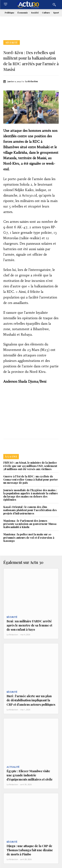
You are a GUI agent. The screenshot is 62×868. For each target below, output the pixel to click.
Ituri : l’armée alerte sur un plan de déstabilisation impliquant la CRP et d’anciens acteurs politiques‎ (31, 700)
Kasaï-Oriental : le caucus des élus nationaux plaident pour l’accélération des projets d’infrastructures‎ (30, 510)
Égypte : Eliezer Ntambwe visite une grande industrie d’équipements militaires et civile (30, 775)
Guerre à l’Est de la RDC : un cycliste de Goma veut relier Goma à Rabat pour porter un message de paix (31, 479)
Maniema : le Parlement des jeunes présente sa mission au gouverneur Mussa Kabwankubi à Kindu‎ (30, 524)
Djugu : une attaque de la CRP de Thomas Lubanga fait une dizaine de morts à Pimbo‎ (30, 850)
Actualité (13, 767)
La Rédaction (31, 81)
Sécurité (12, 42)
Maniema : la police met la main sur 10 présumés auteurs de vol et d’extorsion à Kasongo (29, 537)
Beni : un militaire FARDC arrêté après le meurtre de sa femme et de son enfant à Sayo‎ (29, 625)
